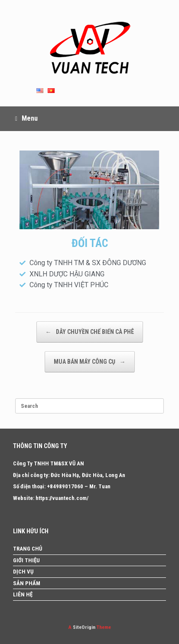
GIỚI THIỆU (26, 560)
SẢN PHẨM (27, 583)
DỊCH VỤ (23, 572)
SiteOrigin (84, 627)
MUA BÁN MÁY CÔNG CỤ (90, 362)
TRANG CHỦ (28, 549)
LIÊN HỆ (23, 594)
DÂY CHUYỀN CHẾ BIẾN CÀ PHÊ (90, 332)
